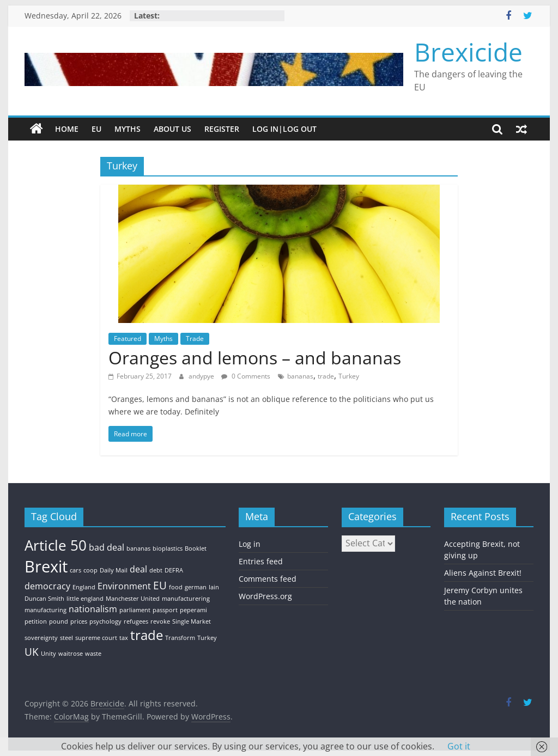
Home (67, 129)
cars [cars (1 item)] (75, 570)
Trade (195, 339)
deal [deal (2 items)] (138, 569)
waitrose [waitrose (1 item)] (71, 654)
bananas (300, 376)
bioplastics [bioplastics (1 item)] (168, 548)
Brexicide (468, 52)
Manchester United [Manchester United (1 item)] (133, 599)
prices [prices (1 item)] (79, 621)
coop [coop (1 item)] (90, 570)
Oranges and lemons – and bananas (255, 358)
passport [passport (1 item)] (165, 610)
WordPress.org (265, 596)
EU (96, 129)
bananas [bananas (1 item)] (138, 548)
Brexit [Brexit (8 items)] (46, 566)
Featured (128, 339)
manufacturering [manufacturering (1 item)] (186, 599)
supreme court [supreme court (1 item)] (96, 638)
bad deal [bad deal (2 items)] (107, 547)
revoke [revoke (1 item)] (160, 621)
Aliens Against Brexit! (483, 573)
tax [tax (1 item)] (124, 638)
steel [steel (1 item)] (66, 638)
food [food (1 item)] (176, 587)
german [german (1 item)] (196, 587)
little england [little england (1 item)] (85, 599)
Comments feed (268, 579)
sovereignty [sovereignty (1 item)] (41, 638)
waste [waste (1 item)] (93, 654)
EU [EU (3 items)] (160, 585)
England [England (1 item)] (84, 587)
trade (326, 376)
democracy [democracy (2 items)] (47, 586)
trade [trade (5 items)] (147, 635)
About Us (172, 129)
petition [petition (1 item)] (36, 621)
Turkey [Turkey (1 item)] (207, 638)
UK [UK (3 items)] (32, 652)
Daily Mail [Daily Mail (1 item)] (114, 570)
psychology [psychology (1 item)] (105, 621)
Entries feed (261, 561)
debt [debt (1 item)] (156, 570)
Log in (250, 544)
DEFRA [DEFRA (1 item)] (174, 570)
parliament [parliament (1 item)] (135, 610)
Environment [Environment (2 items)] (124, 586)
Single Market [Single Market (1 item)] (192, 621)
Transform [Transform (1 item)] (180, 638)
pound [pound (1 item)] (59, 621)
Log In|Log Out (284, 129)
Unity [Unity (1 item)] (48, 654)
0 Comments (246, 376)
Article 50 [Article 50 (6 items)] (56, 545)
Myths (128, 129)
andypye (202, 376)
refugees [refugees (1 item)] (136, 621)
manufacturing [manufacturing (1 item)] (46, 610)
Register (222, 129)
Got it (459, 746)
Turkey (349, 376)
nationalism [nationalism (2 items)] (93, 609)
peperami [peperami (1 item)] (193, 610)
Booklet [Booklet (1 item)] (196, 548)
